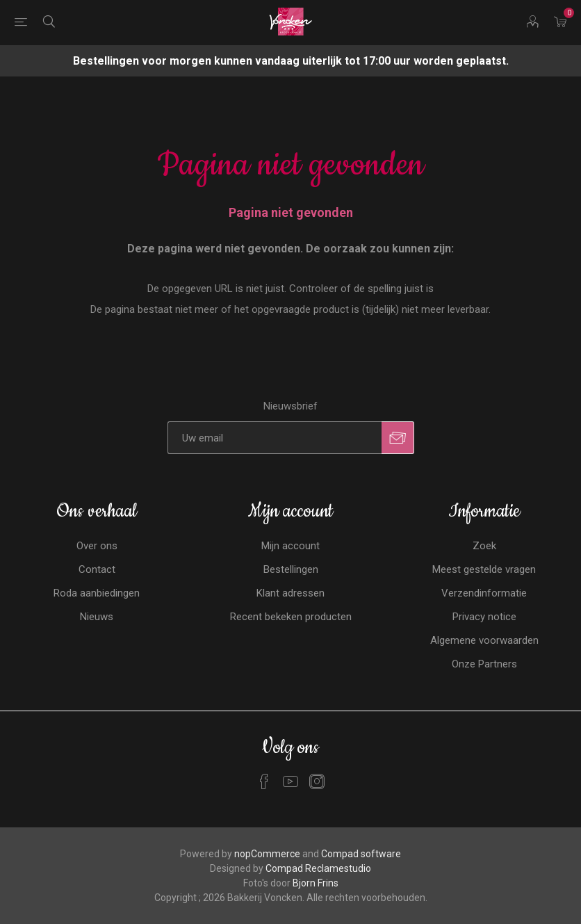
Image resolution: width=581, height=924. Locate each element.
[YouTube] (290, 781)
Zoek (484, 546)
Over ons (97, 546)
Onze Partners (484, 664)
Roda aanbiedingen (97, 593)
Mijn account (290, 546)
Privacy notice (484, 617)
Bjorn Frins (316, 883)
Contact (97, 569)
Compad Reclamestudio (318, 868)
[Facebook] (264, 781)
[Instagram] (317, 781)
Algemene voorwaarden (484, 640)
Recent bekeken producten (291, 617)
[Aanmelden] (275, 438)
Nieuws (97, 617)
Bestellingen (291, 569)
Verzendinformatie (484, 593)
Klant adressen (290, 593)
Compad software (361, 854)
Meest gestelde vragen (484, 569)
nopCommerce (267, 854)
